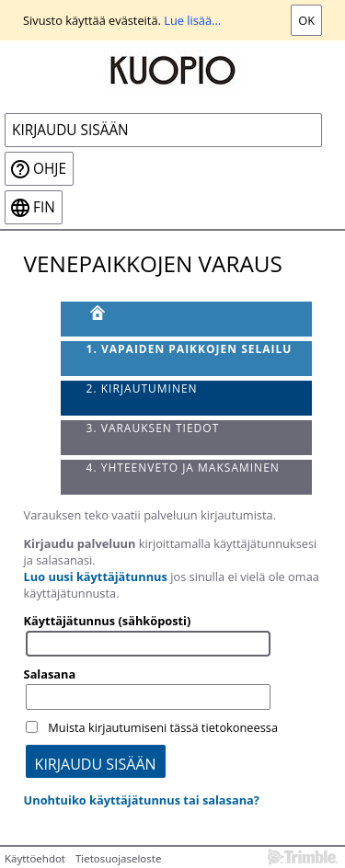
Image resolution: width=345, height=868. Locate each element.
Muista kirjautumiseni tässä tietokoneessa (163, 727)
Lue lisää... (192, 20)
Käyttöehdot (35, 858)
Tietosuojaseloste (118, 858)
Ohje (50, 169)
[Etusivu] (187, 319)
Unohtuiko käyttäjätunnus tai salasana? (142, 800)
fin (44, 207)
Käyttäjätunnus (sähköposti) (108, 621)
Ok (306, 20)
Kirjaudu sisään (70, 130)
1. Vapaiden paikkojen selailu (190, 349)
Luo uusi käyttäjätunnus (96, 577)
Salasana (50, 674)
